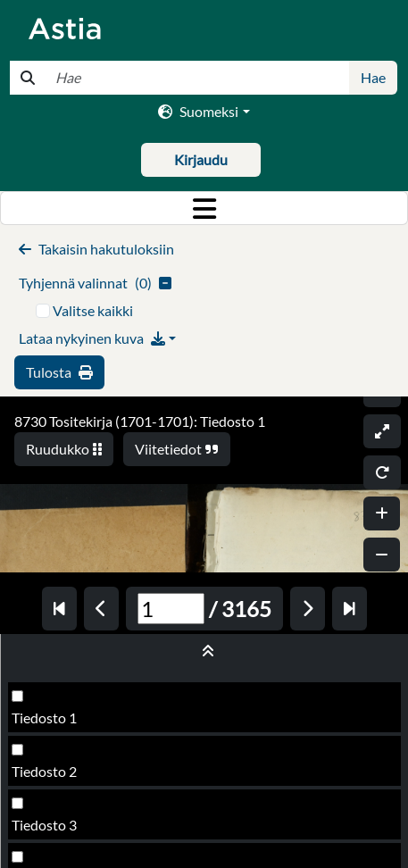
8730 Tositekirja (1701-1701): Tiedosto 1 (140, 421)
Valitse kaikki (93, 310)
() (95, 283)
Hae (373, 77)
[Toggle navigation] (204, 208)
